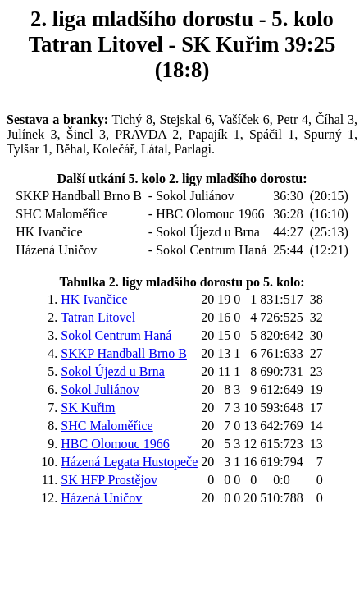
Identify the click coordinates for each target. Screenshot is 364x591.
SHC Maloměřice (107, 426)
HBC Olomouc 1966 (115, 444)
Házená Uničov (101, 498)
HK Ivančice (94, 299)
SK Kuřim (88, 408)
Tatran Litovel (98, 317)
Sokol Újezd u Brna (113, 371)
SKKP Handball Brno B (124, 353)
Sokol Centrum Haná (116, 335)
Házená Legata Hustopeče (129, 462)
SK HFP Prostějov (109, 480)
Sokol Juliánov (100, 389)
